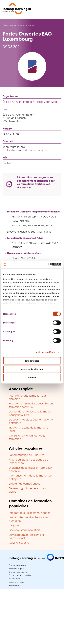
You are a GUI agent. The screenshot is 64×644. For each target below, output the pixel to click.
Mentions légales (17, 569)
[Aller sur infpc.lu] (36, 560)
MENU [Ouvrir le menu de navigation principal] (57, 12)
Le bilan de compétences (24, 484)
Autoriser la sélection (32, 369)
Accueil (6, 25)
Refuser (32, 378)
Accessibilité (15, 579)
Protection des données (20, 575)
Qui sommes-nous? (18, 565)
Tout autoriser (32, 361)
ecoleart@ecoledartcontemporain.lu (25, 150)
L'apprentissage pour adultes (27, 455)
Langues (14, 526)
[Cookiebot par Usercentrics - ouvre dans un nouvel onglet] (48, 264)
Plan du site (14, 586)
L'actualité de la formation (22, 25)
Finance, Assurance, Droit (24, 530)
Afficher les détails (46, 352)
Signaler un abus (17, 582)
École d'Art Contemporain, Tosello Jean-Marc (30, 102)
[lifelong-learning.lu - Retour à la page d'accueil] (17, 9)
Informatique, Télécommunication (30, 513)
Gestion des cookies (18, 572)
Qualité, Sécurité (19, 543)
